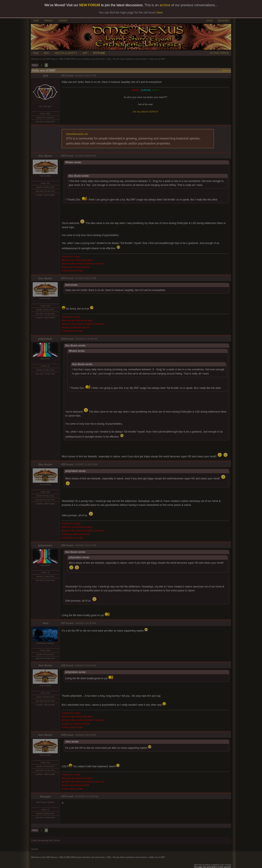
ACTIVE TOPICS (219, 53)
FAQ (36, 53)
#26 (63, 545)
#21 (63, 76)
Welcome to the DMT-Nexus (44, 59)
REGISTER (223, 21)
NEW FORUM (90, 5)
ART (85, 53)
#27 (63, 623)
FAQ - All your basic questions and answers (127, 59)
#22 (63, 156)
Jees (45, 623)
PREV (35, 65)
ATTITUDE (99, 53)
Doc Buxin (45, 156)
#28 (63, 665)
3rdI (45, 76)
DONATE (63, 21)
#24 (63, 339)
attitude (145, 112)
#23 (63, 278)
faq (139, 112)
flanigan (45, 796)
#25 (63, 464)
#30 (63, 796)
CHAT (36, 21)
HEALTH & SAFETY (66, 53)
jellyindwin (45, 339)
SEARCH (154, 112)
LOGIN (209, 21)
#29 (63, 735)
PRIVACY (49, 21)
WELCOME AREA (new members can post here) (82, 59)
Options (226, 70)
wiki (135, 112)
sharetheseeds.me (77, 134)
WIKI (46, 53)
